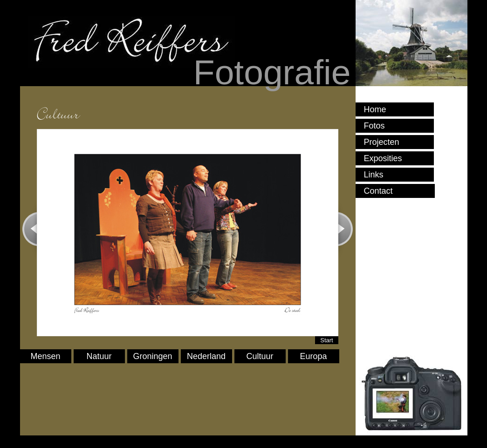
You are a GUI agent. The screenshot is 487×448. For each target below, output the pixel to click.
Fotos (374, 126)
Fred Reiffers (130, 42)
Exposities (383, 158)
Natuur (99, 356)
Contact (378, 191)
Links (374, 175)
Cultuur (260, 356)
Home (375, 109)
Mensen (46, 356)
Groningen (153, 356)
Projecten (382, 142)
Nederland (206, 356)
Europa (314, 356)
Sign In (35, 438)
